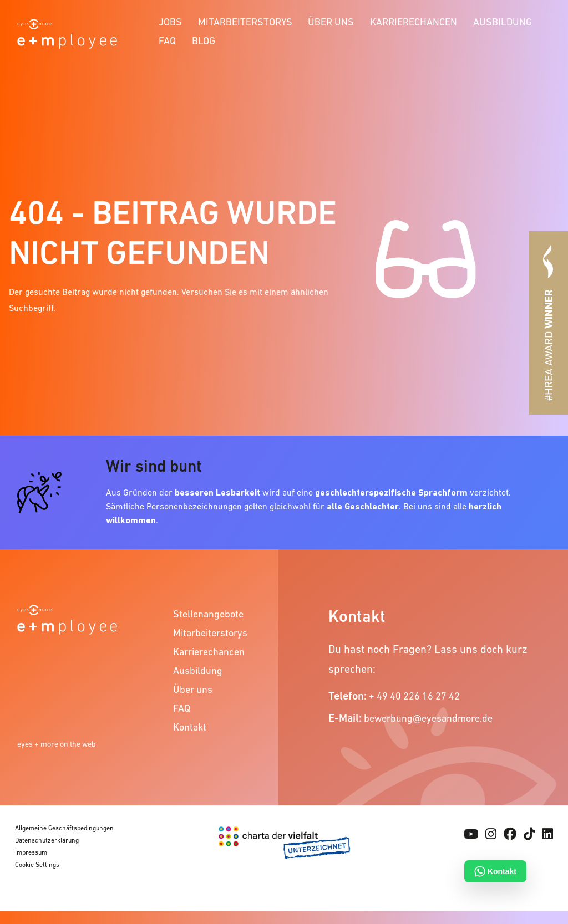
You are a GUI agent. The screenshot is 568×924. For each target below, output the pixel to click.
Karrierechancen (414, 22)
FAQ (167, 41)
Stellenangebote (208, 614)
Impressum (31, 852)
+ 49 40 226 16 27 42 (414, 696)
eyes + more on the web (57, 744)
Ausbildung (503, 22)
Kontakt (190, 727)
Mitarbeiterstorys (245, 22)
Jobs (170, 22)
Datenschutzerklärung (47, 840)
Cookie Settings (37, 865)
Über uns (331, 22)
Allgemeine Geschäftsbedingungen (64, 828)
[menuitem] (171, 21)
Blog (204, 41)
